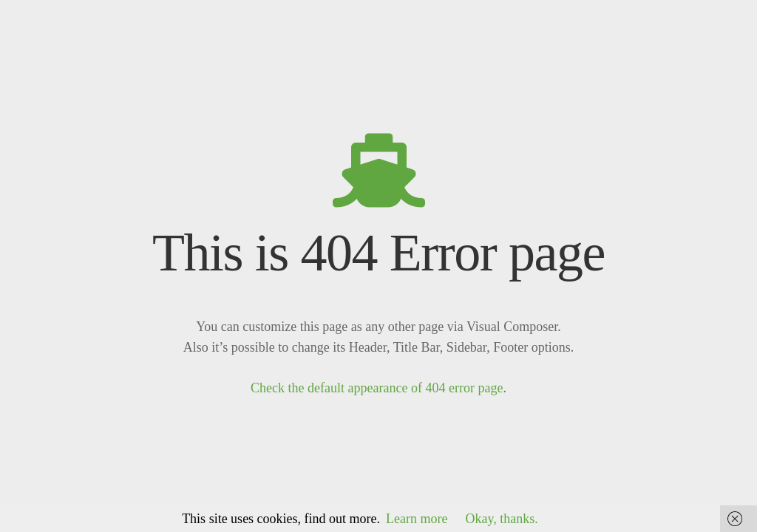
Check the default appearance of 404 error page (377, 388)
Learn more (417, 519)
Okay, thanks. (502, 519)
